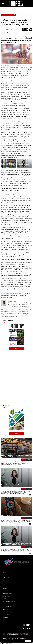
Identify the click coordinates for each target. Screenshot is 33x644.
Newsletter (5, 588)
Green (4, 580)
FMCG (23, 518)
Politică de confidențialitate (9, 601)
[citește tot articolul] (29, 465)
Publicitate (5, 599)
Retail (13, 15)
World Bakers (5, 617)
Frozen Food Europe (7, 612)
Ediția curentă (8, 321)
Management (6, 575)
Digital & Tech (6, 578)
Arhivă (17, 348)
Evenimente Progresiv (7, 594)
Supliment (7, 406)
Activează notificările (6, 643)
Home (3, 15)
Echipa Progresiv (6, 596)
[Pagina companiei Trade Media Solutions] (27, 626)
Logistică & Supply (7, 583)
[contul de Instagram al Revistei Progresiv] (23, 629)
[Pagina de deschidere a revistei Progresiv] (17, 3)
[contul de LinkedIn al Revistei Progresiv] (28, 629)
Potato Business (6, 615)
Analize (8, 15)
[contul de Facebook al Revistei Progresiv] (25, 629)
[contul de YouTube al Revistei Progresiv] (30, 629)
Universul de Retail (7, 607)
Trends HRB (5, 609)
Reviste (4, 591)
